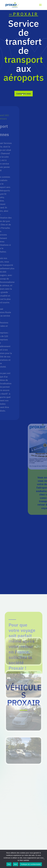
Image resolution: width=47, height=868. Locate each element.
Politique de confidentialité (31, 864)
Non (16, 864)
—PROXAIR (24, 17)
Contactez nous (24, 96)
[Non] (44, 859)
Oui (9, 864)
